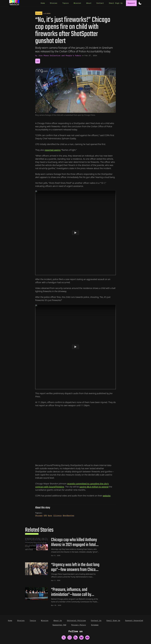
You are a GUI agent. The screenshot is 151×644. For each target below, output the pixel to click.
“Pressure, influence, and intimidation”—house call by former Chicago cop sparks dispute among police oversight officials (75, 592)
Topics (33, 620)
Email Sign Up (113, 620)
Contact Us (96, 620)
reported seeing (53, 149)
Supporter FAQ (59, 625)
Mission (45, 620)
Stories (21, 620)
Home (10, 620)
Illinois (57, 515)
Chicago (39, 13)
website (107, 495)
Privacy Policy (79, 625)
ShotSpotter (68, 515)
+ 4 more (47, 13)
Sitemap (95, 625)
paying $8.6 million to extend (94, 486)
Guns (50, 515)
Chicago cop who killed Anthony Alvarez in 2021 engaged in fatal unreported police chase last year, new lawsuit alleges (75, 542)
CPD (45, 515)
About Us (58, 620)
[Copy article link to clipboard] (38, 61)
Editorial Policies (76, 620)
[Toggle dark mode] (140, 3)
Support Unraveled (134, 620)
